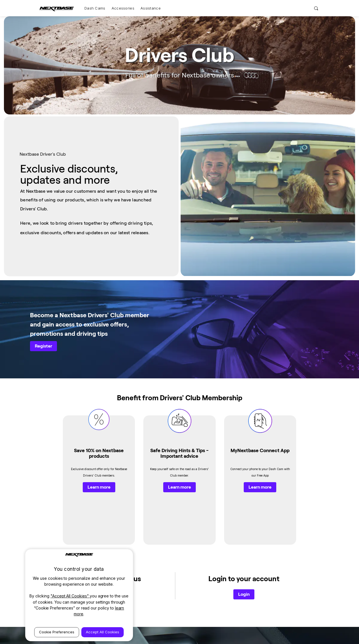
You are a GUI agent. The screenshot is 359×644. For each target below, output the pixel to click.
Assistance (151, 8)
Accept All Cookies (103, 632)
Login (244, 478)
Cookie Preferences (57, 632)
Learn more (99, 413)
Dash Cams (95, 8)
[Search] (316, 8)
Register (43, 284)
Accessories (123, 8)
